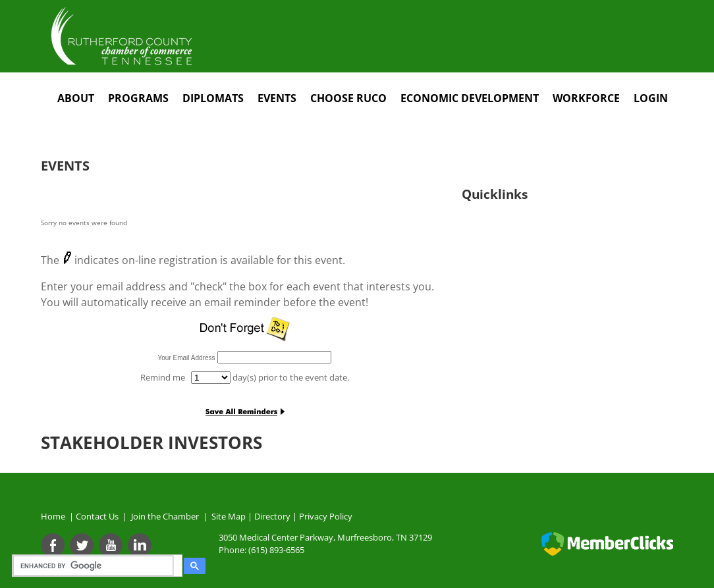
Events (277, 98)
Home (53, 516)
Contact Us (99, 516)
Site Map (229, 516)
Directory (272, 516)
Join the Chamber (164, 516)
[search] (95, 566)
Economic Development (470, 98)
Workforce (586, 98)
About (76, 98)
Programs (138, 98)
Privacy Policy (326, 516)
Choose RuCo (348, 98)
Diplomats (213, 98)
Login (651, 98)
